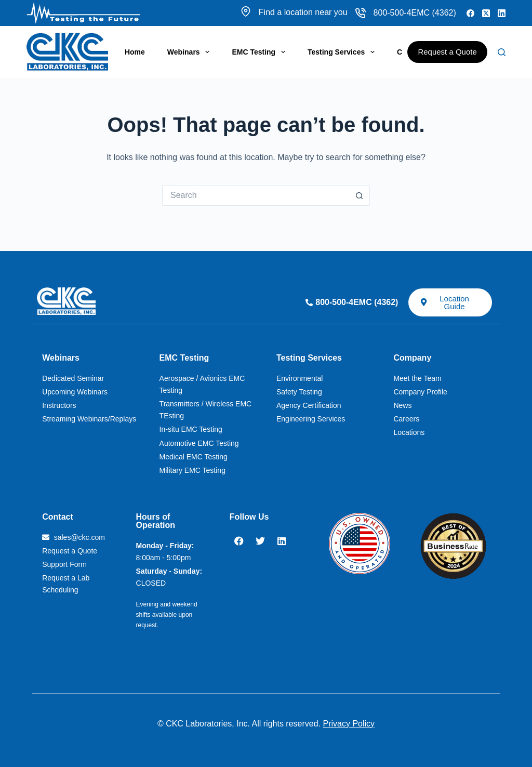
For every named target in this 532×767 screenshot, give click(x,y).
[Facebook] (470, 13)
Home (135, 52)
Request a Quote (447, 52)
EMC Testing (261, 52)
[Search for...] (256, 195)
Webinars (191, 52)
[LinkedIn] (502, 13)
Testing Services (343, 52)
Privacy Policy (349, 724)
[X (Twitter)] (486, 13)
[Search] (502, 52)
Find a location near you (294, 12)
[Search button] (360, 195)
